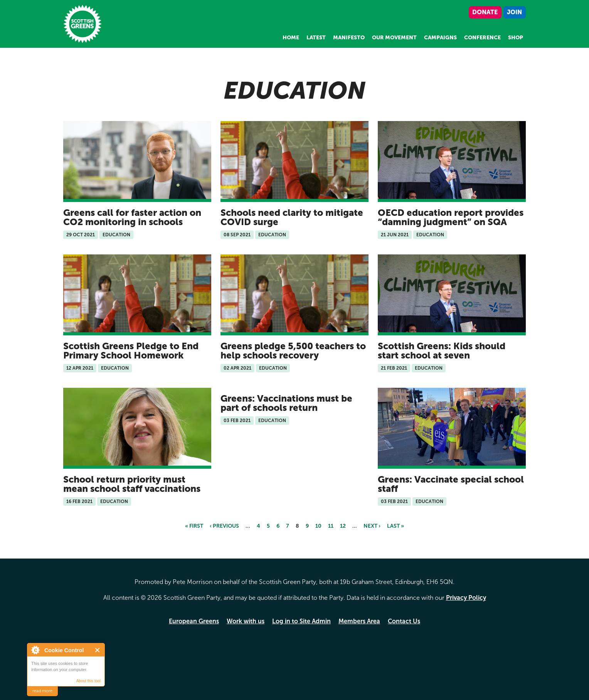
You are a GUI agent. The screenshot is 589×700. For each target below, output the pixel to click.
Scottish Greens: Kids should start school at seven (442, 351)
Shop (516, 38)
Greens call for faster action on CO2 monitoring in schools (132, 217)
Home (291, 38)
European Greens (194, 621)
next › (372, 526)
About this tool (88, 681)
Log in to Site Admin (301, 621)
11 (331, 526)
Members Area (359, 621)
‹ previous (224, 526)
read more (42, 691)
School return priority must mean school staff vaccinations (132, 484)
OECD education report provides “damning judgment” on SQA (451, 217)
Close (98, 650)
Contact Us (404, 621)
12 (343, 526)
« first (194, 526)
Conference (482, 38)
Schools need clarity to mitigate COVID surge (292, 217)
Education (116, 235)
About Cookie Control (35, 650)
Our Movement (394, 38)
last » (395, 526)
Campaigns (440, 38)
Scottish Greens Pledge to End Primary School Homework (131, 351)
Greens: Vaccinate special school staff (451, 484)
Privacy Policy (466, 598)
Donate (485, 12)
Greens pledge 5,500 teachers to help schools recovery (293, 351)
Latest (316, 38)
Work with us (246, 621)
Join (514, 12)
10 (318, 526)
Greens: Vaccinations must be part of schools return (286, 403)
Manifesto (349, 38)
